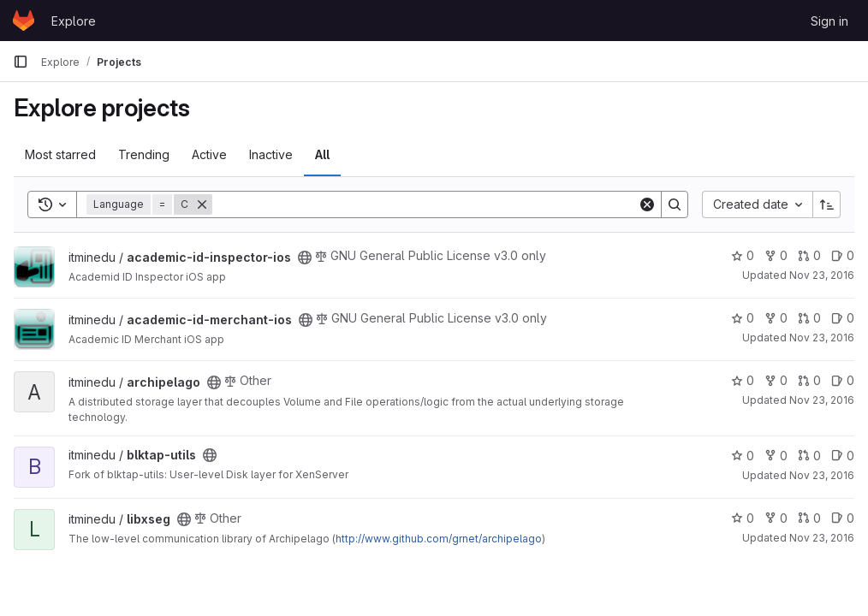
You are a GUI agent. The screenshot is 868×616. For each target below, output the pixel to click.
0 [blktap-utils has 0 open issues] (843, 456)
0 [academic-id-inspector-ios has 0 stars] (743, 255)
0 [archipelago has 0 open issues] (843, 380)
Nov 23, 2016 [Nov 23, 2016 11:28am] (822, 538)
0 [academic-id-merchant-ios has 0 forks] (776, 318)
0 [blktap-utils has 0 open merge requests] (809, 456)
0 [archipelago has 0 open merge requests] (809, 380)
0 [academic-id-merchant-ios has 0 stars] (743, 318)
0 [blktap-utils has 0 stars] (743, 456)
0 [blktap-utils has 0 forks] (776, 456)
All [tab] (322, 154)
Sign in (829, 21)
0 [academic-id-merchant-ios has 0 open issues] (843, 318)
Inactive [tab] (271, 154)
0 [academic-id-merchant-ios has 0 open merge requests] (809, 318)
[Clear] (647, 204)
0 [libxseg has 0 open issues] (843, 518)
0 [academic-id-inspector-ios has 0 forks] (776, 255)
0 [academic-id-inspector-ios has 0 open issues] (843, 255)
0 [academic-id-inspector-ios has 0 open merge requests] (809, 255)
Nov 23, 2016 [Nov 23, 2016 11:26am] (822, 275)
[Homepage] (24, 21)
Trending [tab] (144, 154)
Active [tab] (209, 154)
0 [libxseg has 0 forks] (776, 518)
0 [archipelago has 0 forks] (776, 380)
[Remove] (202, 204)
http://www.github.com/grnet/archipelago (439, 539)
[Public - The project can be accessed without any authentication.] (305, 258)
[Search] (425, 204)
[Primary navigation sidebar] (21, 62)
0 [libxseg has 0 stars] (743, 518)
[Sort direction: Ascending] (827, 204)
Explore (74, 21)
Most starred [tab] (60, 154)
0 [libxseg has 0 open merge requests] (809, 518)
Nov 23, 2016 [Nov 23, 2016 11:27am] (822, 475)
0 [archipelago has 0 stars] (743, 380)
